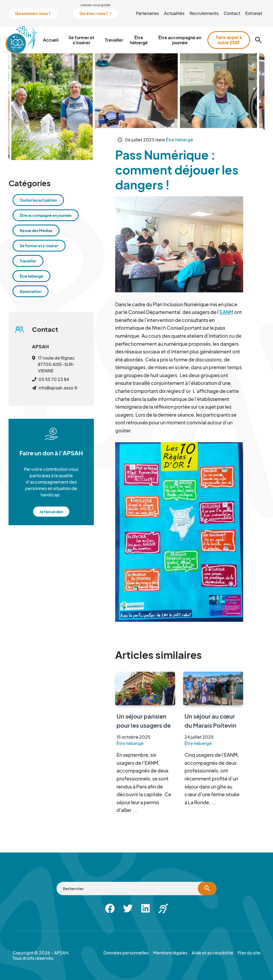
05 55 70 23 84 (54, 379)
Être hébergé (139, 40)
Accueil (51, 40)
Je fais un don (51, 512)
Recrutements (204, 13)
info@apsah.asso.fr (58, 388)
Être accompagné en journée (180, 40)
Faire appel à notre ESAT (229, 40)
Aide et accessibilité (212, 953)
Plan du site (249, 953)
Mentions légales (170, 953)
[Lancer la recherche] (207, 889)
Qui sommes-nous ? (33, 13)
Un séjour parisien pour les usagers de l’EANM (144, 725)
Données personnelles (126, 953)
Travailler (114, 40)
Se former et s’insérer (39, 246)
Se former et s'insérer (81, 40)
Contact (232, 13)
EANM (226, 312)
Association (31, 291)
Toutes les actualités (38, 200)
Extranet (254, 13)
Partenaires (147, 13)
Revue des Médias (36, 230)
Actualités (174, 13)
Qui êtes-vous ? (94, 13)
